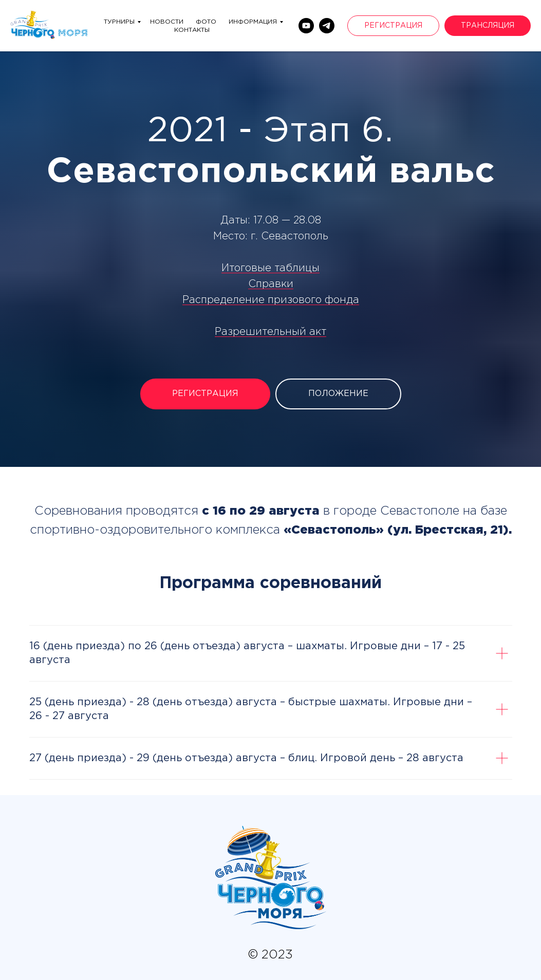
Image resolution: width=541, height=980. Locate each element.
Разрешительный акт (270, 332)
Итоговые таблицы (270, 268)
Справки (271, 284)
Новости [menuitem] (167, 22)
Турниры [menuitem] (119, 22)
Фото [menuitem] (206, 22)
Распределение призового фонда (271, 300)
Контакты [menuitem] (192, 30)
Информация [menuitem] (253, 22)
